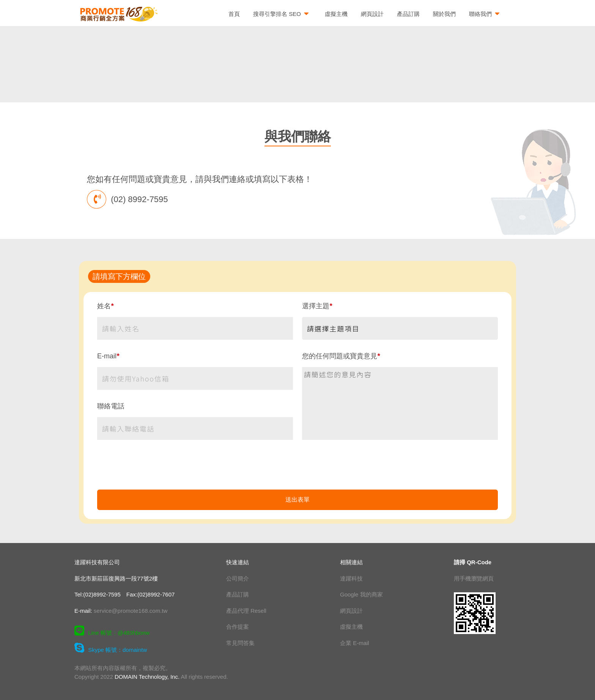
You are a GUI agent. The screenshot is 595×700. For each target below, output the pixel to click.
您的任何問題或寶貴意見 (341, 356)
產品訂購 (408, 14)
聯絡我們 (486, 14)
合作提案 (238, 627)
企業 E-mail (355, 643)
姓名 (105, 306)
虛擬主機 (336, 14)
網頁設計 (372, 14)
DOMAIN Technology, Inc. (147, 677)
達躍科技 (351, 578)
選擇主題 (317, 306)
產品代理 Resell (246, 611)
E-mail (108, 356)
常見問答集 (240, 643)
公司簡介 (238, 578)
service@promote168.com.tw (131, 611)
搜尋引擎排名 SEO (282, 14)
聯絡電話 (111, 406)
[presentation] (297, 469)
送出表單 (297, 500)
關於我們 (444, 14)
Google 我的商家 (361, 594)
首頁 (234, 14)
